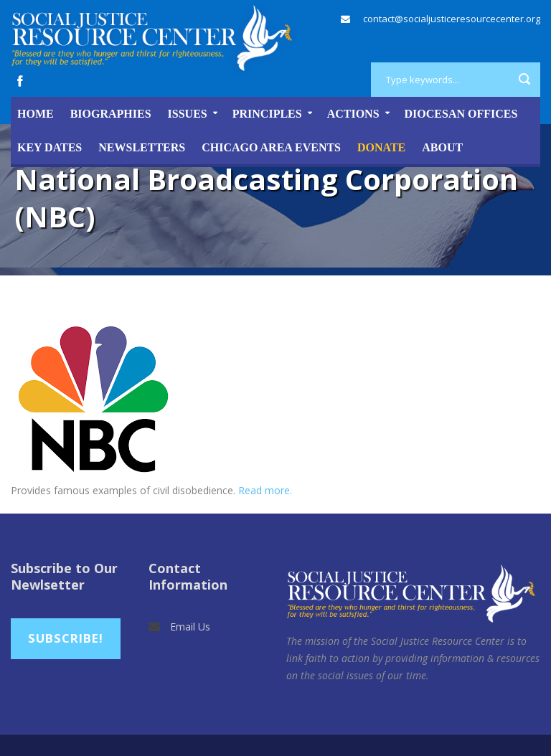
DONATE (381, 147)
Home (36, 114)
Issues (188, 114)
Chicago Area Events (271, 147)
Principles (267, 114)
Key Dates (50, 147)
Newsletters (142, 147)
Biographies (111, 114)
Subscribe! (66, 638)
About (442, 147)
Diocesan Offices (461, 114)
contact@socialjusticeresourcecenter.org (452, 19)
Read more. (265, 490)
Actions (353, 114)
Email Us (190, 627)
